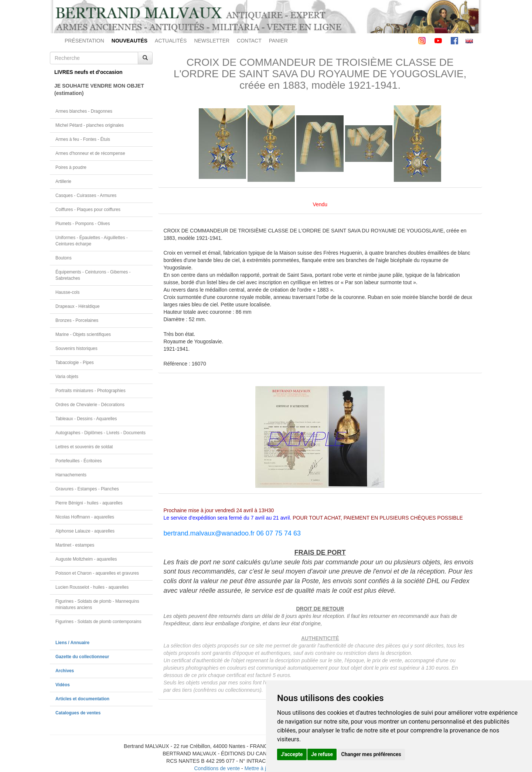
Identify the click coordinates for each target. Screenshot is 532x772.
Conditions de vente (217, 768)
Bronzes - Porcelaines (77, 320)
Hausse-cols (67, 292)
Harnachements (71, 475)
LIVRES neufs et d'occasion (88, 72)
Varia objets (67, 377)
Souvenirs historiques (76, 348)
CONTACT (249, 41)
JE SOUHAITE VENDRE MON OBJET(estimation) (99, 89)
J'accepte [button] (292, 754)
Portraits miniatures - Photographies (91, 391)
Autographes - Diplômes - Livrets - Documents (100, 433)
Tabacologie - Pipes (75, 363)
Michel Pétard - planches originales (90, 125)
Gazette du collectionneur (82, 657)
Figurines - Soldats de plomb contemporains (98, 622)
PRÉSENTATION (84, 41)
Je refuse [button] (322, 754)
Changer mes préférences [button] (371, 754)
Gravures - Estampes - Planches (87, 489)
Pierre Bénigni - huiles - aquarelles (89, 503)
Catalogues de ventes (78, 713)
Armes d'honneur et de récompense (90, 153)
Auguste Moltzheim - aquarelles (86, 559)
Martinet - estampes (75, 545)
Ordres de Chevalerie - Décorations (90, 405)
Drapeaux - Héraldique (78, 306)
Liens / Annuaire (72, 643)
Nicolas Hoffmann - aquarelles (85, 517)
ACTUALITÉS (171, 41)
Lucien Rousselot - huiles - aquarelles (92, 587)
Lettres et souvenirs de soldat (84, 447)
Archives (65, 671)
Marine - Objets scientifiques (83, 334)
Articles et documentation (82, 699)
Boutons (64, 258)
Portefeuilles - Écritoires (79, 461)
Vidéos (63, 685)
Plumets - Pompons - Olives (83, 224)
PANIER (278, 41)
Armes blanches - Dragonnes (84, 111)
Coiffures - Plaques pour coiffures (88, 210)
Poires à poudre (71, 167)
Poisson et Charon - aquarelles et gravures (97, 573)
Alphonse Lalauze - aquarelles (85, 531)
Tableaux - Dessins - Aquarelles (86, 419)
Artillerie (63, 181)
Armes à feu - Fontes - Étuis (83, 139)
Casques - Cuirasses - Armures (86, 195)
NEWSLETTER (212, 41)
